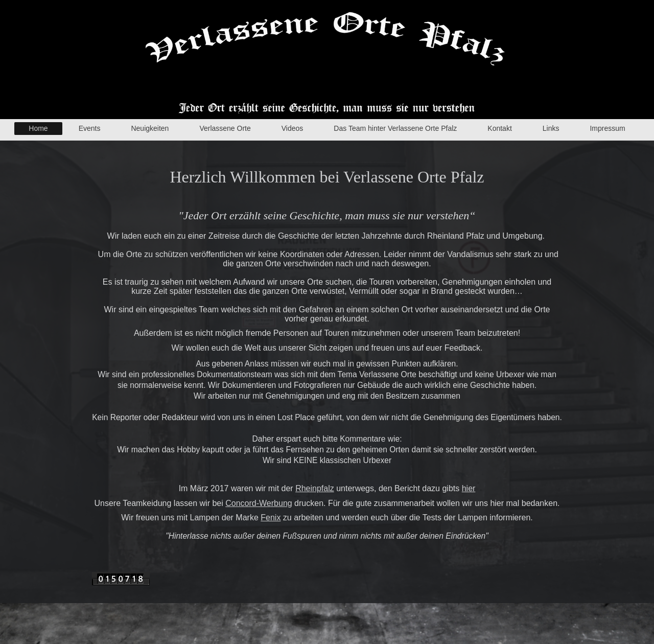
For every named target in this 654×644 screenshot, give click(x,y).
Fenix (271, 517)
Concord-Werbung (259, 503)
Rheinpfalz (315, 488)
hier (469, 488)
